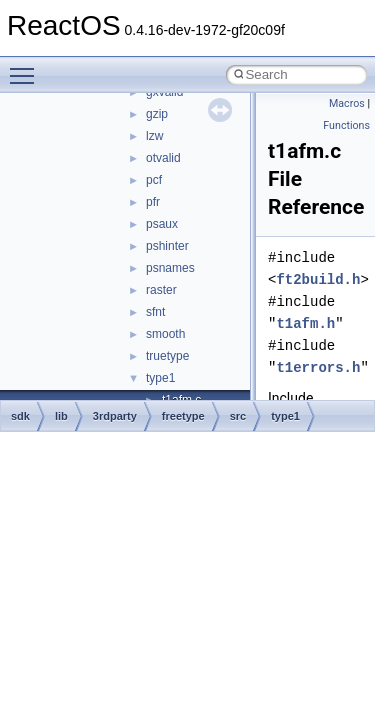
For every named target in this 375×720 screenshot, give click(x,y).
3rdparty (115, 416)
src (238, 416)
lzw (154, 136)
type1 (160, 378)
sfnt (155, 312)
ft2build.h (318, 279)
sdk (20, 416)
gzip (157, 114)
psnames (170, 268)
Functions (346, 125)
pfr (153, 202)
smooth (165, 334)
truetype (167, 356)
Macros (347, 103)
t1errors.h (318, 367)
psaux (162, 224)
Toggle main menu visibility (27, 67)
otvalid (163, 158)
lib (61, 416)
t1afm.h (305, 323)
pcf (154, 180)
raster (161, 290)
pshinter (167, 246)
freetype (183, 416)
